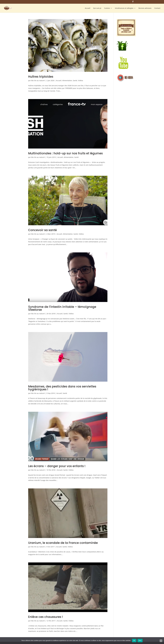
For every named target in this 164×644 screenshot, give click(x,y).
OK (134, 640)
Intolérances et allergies (124, 8)
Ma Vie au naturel (38, 80)
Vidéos (81, 80)
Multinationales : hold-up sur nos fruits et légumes (65, 153)
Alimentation (67, 80)
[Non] (161, 641)
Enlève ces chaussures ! (46, 617)
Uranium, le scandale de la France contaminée (63, 543)
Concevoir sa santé (42, 230)
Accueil (88, 8)
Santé (75, 80)
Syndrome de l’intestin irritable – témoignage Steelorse (62, 308)
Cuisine (107, 8)
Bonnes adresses (145, 8)
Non (140, 640)
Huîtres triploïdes (41, 77)
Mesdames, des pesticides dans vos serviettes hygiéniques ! (62, 388)
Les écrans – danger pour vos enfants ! (57, 466)
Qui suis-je (97, 8)
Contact (157, 8)
